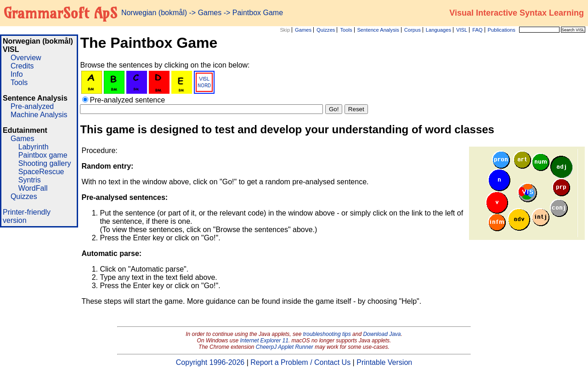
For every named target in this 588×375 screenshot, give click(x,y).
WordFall (33, 188)
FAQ (477, 30)
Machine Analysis (39, 115)
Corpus (413, 30)
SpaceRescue (41, 172)
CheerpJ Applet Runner (285, 347)
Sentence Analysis (378, 30)
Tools (346, 30)
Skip (285, 30)
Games (303, 30)
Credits (22, 66)
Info (17, 74)
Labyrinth (34, 147)
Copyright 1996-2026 (210, 362)
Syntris (30, 180)
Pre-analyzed (32, 106)
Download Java (382, 334)
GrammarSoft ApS (60, 13)
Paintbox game (43, 155)
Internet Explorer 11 (264, 341)
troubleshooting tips (327, 334)
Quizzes (326, 30)
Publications (501, 30)
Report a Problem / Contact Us (300, 362)
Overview (26, 58)
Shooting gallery (45, 163)
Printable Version (384, 362)
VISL (462, 30)
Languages (438, 30)
